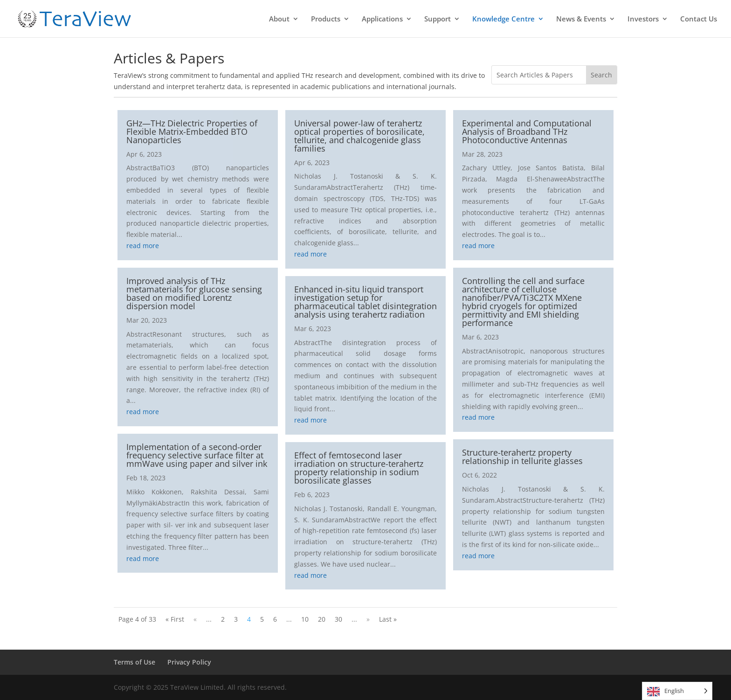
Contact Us (699, 19)
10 (305, 619)
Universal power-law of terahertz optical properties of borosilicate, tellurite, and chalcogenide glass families (359, 136)
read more (143, 246)
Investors (643, 19)
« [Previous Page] (195, 619)
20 (322, 619)
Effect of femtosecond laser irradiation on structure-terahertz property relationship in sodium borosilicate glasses (359, 468)
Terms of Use (134, 662)
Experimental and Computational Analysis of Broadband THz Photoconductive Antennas (527, 132)
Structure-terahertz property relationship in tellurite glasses (522, 457)
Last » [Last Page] (388, 619)
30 (338, 619)
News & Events (581, 19)
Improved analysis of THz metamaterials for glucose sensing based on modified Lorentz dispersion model (194, 293)
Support (438, 19)
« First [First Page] (175, 619)
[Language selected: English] (677, 691)
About (279, 19)
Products (326, 19)
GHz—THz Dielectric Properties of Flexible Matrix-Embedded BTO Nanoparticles (192, 132)
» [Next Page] (368, 619)
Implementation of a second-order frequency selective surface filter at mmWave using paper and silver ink (197, 455)
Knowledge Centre (503, 19)
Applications (382, 19)
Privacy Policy (189, 662)
